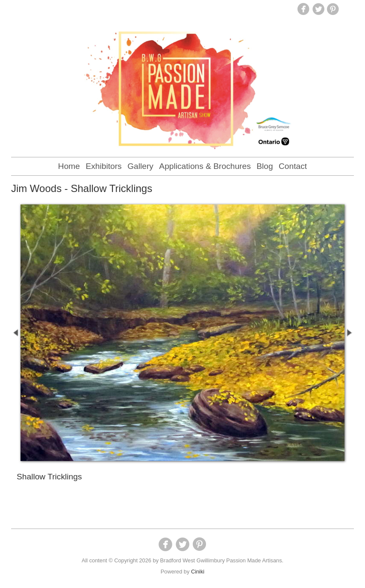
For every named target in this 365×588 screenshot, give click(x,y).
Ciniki (198, 572)
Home (69, 166)
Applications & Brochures (205, 166)
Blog (265, 166)
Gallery (140, 166)
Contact (293, 166)
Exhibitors (103, 166)
